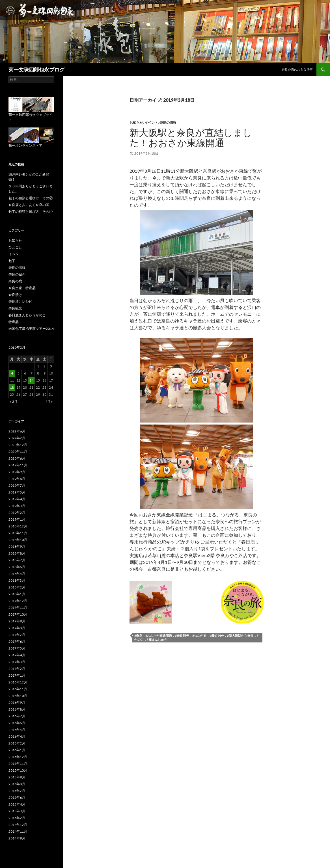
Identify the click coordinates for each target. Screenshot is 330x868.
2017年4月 (17, 655)
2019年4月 (17, 499)
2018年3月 (17, 580)
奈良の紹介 (17, 274)
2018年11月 (18, 533)
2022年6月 (17, 431)
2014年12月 (18, 825)
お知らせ (136, 123)
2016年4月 (17, 736)
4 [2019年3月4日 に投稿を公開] (12, 373)
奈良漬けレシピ (20, 301)
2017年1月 (17, 675)
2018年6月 (17, 567)
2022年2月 (17, 438)
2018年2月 (17, 587)
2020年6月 (17, 458)
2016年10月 (18, 696)
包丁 (12, 261)
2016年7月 (17, 716)
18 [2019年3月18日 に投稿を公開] (12, 387)
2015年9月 (17, 777)
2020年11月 (18, 452)
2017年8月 (17, 628)
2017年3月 (17, 662)
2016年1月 (17, 750)
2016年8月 (17, 709)
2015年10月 (18, 770)
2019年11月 (18, 465)
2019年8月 (17, 479)
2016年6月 (17, 723)
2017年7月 (17, 635)
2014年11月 (18, 831)
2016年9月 (17, 703)
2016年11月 (18, 689)
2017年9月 (17, 621)
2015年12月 (18, 757)
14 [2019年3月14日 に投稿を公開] (31, 380)
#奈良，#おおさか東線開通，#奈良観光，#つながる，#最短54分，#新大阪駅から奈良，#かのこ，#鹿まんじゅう (196, 638)
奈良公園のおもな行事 (297, 69)
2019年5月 (17, 492)
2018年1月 (17, 594)
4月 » (49, 401)
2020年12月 (18, 445)
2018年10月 (18, 540)
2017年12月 (18, 601)
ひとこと (15, 247)
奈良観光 (15, 308)
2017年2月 (17, 669)
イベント (151, 123)
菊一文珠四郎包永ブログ (36, 70)
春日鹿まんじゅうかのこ (27, 315)
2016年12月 (18, 682)
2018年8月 (17, 553)
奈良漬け (15, 295)
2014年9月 (17, 838)
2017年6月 (17, 641)
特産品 (14, 322)
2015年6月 (17, 797)
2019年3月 (17, 506)
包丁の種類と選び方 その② (31, 198)
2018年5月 (17, 574)
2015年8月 (17, 784)
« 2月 (14, 401)
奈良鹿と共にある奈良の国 (29, 205)
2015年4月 (17, 804)
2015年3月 (17, 811)
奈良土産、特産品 (22, 288)
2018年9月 (17, 546)
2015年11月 (18, 764)
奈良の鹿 (15, 281)
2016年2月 (17, 743)
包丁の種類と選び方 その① (31, 212)
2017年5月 (17, 648)
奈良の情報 (168, 123)
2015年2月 (17, 818)
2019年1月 (17, 519)
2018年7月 (17, 560)
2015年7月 (17, 791)
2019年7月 (17, 485)
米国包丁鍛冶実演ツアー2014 (31, 329)
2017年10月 (18, 614)
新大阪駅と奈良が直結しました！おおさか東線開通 (191, 137)
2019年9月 (17, 472)
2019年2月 (17, 513)
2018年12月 (18, 526)
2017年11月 (18, 608)
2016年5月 (17, 730)
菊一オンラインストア (25, 145)
